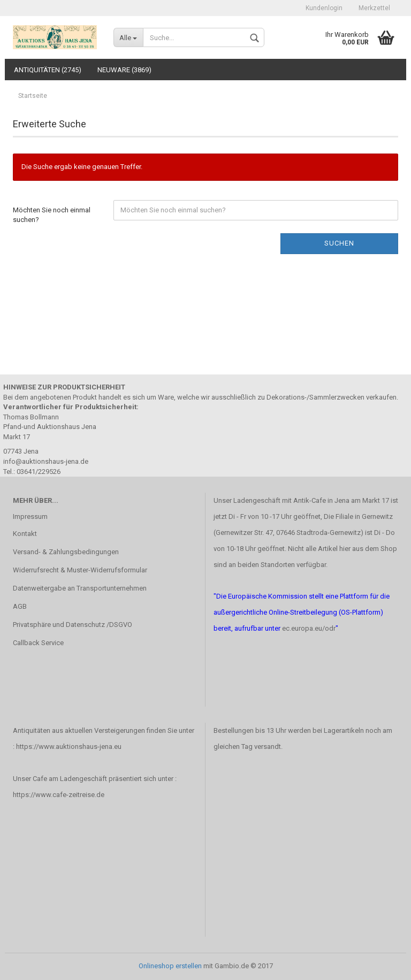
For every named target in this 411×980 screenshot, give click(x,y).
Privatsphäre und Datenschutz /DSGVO (73, 625)
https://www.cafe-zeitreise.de (59, 795)
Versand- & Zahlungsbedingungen (66, 552)
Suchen (339, 243)
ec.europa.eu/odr (309, 628)
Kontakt (25, 534)
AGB (20, 606)
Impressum (30, 516)
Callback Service (38, 643)
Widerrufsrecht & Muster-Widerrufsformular (80, 570)
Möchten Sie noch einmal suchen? (52, 215)
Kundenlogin (324, 8)
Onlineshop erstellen (170, 966)
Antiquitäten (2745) (48, 70)
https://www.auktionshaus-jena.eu (69, 747)
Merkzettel (374, 8)
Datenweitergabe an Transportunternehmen (80, 588)
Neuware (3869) (124, 70)
